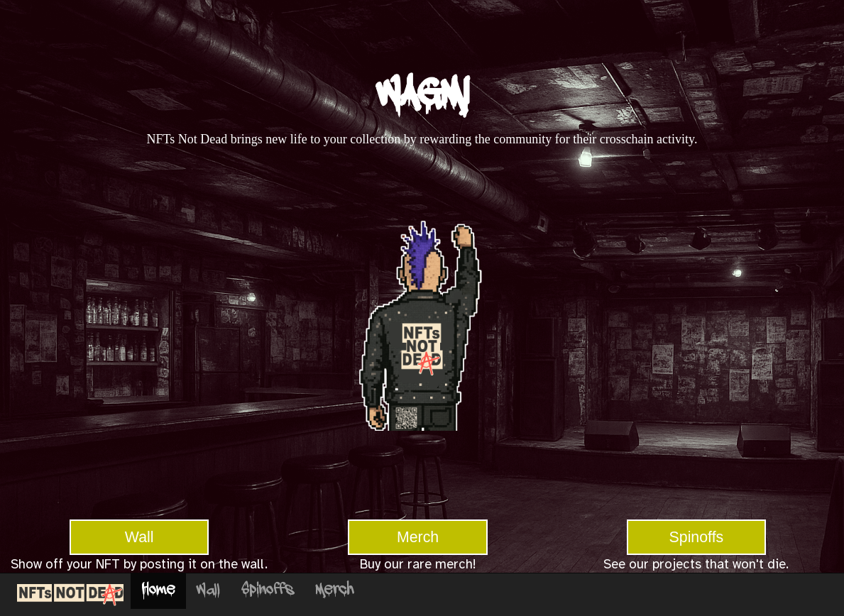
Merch (418, 537)
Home (158, 591)
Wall (139, 537)
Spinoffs (697, 537)
